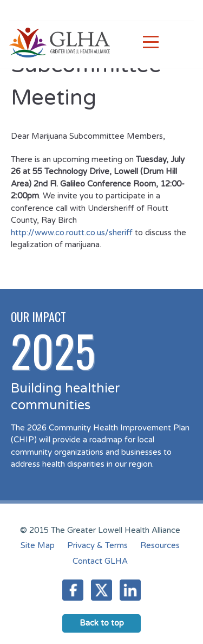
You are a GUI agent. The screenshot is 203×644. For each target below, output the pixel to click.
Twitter (101, 590)
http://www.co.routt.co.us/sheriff (72, 233)
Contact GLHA (100, 561)
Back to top (102, 623)
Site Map (38, 545)
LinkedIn (130, 590)
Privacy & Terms (97, 545)
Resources (160, 545)
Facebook (73, 590)
